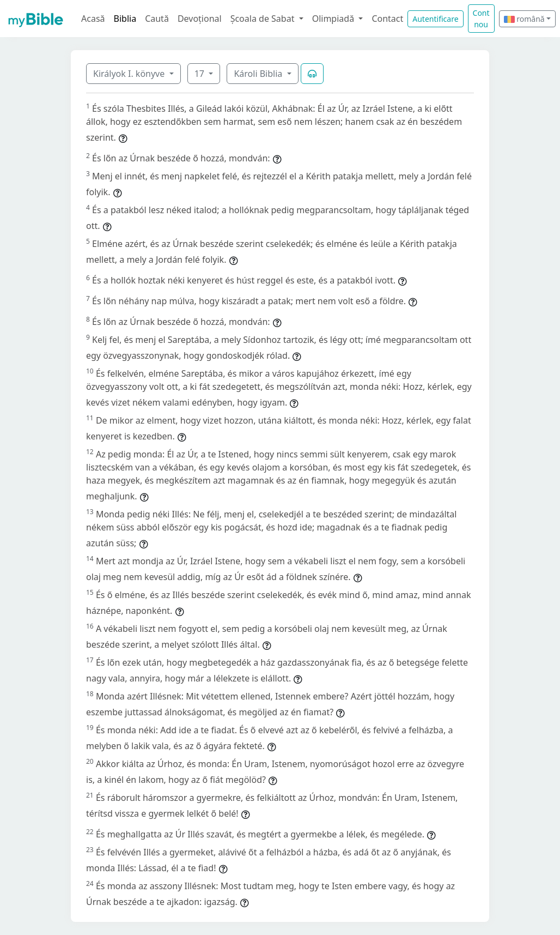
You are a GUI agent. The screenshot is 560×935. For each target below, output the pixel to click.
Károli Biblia (259, 74)
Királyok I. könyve (130, 74)
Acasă (93, 19)
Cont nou (481, 19)
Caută (157, 19)
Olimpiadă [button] (334, 19)
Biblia (125, 19)
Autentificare (435, 19)
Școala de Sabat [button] (264, 19)
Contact (387, 19)
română (524, 19)
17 (200, 74)
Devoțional (200, 19)
